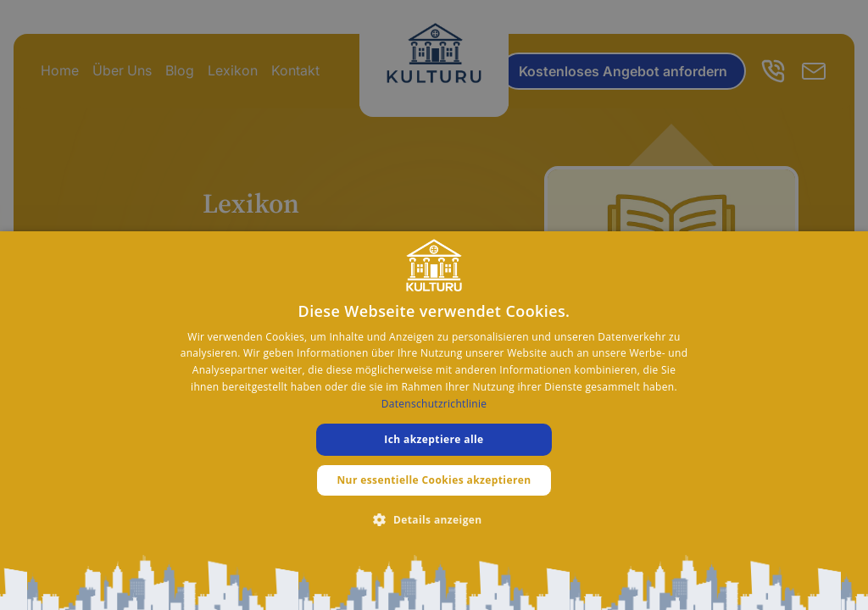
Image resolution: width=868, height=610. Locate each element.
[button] (434, 520)
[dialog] (434, 421)
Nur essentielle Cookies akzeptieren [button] (434, 480)
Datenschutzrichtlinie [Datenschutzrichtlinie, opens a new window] (434, 404)
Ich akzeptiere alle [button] (434, 439)
